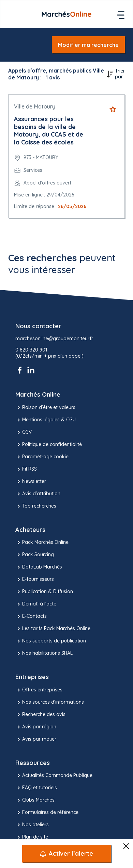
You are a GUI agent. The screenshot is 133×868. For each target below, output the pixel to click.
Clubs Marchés (35, 800)
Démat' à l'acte (36, 604)
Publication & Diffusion (44, 592)
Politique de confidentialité (49, 445)
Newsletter (31, 482)
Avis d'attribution (38, 494)
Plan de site (32, 837)
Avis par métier (36, 739)
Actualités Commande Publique (54, 776)
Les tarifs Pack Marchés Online (53, 629)
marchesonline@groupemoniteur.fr (54, 339)
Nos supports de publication (51, 641)
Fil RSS (26, 469)
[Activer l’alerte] (66, 854)
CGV (24, 432)
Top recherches (36, 506)
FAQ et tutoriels (36, 788)
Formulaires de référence (47, 813)
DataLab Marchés (39, 567)
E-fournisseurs (35, 579)
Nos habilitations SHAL (44, 653)
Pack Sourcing (35, 555)
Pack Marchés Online (42, 542)
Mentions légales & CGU (46, 420)
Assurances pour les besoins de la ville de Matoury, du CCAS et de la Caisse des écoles (49, 131)
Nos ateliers (32, 825)
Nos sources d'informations (50, 702)
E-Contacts (31, 616)
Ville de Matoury (35, 106)
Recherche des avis (40, 715)
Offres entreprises (39, 690)
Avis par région (36, 727)
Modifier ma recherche (88, 45)
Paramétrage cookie (42, 457)
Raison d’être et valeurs (45, 408)
